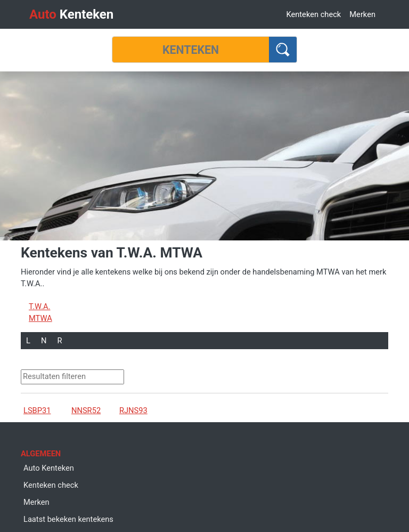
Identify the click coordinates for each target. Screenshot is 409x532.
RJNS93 (133, 410)
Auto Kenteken (49, 468)
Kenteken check (313, 14)
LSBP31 (37, 410)
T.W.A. (39, 307)
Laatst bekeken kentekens (68, 519)
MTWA (40, 318)
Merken (362, 14)
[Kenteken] (191, 50)
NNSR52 (86, 410)
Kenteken (71, 14)
